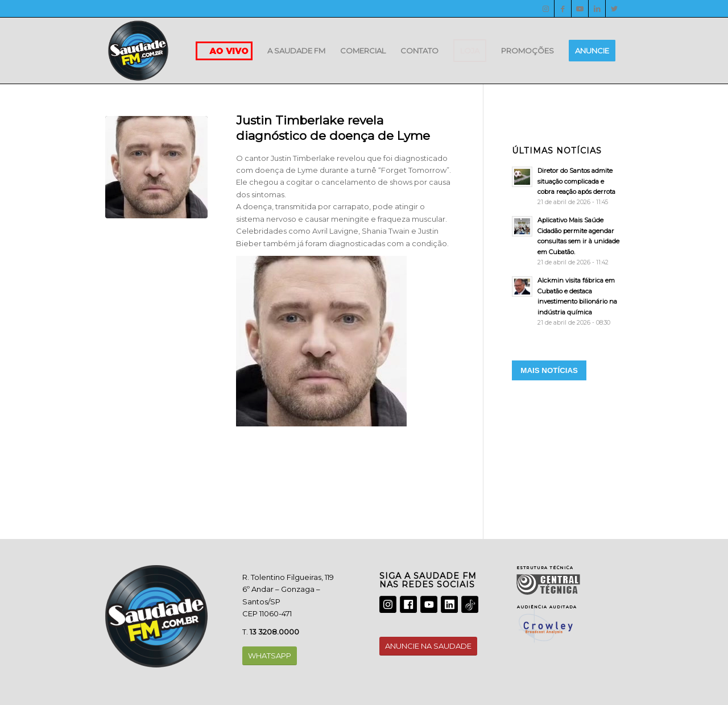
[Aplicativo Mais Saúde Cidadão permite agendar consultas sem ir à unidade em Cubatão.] (567, 241)
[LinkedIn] (597, 9)
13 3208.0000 (274, 632)
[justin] (156, 167)
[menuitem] (296, 51)
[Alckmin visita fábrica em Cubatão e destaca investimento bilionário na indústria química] (567, 301)
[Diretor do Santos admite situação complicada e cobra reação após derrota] (567, 186)
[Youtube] (580, 9)
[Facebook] (563, 9)
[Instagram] (546, 9)
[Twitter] (614, 9)
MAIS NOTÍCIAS (549, 370)
